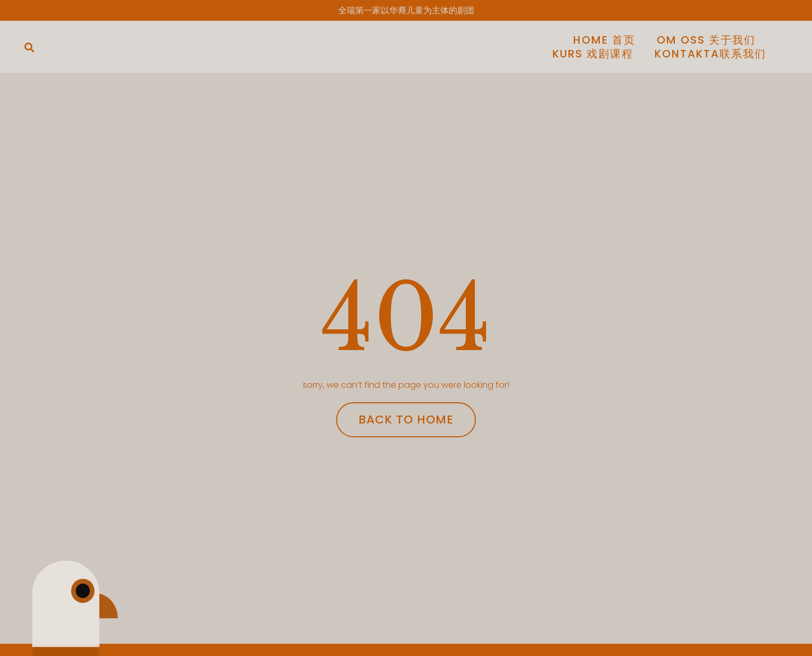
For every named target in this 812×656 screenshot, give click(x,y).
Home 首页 (604, 40)
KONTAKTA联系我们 (710, 54)
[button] (29, 47)
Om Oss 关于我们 (706, 40)
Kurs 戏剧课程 (593, 54)
